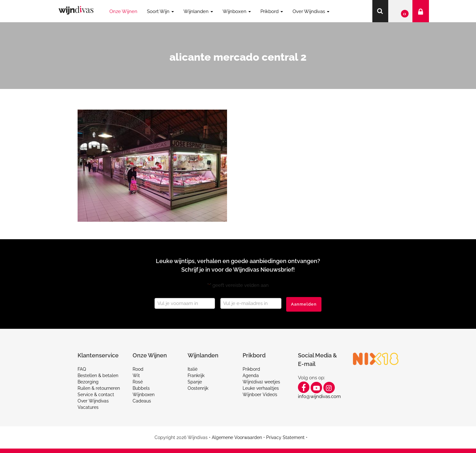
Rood (138, 369)
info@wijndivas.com (319, 396)
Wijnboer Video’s (260, 395)
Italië (193, 369)
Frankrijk (196, 375)
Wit (136, 375)
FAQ (82, 369)
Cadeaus (142, 401)
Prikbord (251, 369)
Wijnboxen (144, 395)
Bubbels (141, 388)
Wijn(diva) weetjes (261, 382)
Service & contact (96, 395)
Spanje (195, 382)
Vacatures (88, 407)
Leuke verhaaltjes (261, 388)
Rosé (138, 382)
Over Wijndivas (93, 401)
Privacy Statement (285, 437)
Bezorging (88, 382)
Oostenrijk (198, 388)
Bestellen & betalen (98, 375)
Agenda (251, 375)
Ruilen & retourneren (99, 388)
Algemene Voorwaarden (237, 437)
